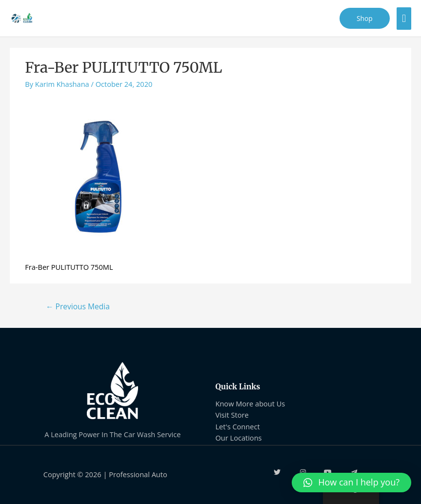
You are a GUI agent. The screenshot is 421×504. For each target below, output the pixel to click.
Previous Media (78, 306)
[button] (351, 483)
